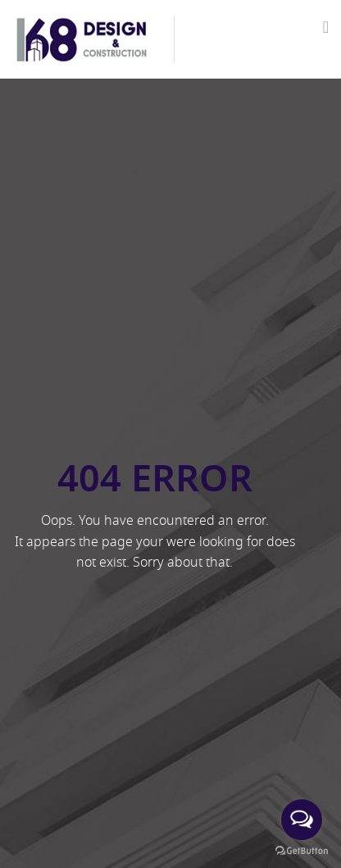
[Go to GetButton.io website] (302, 851)
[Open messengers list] (302, 820)
